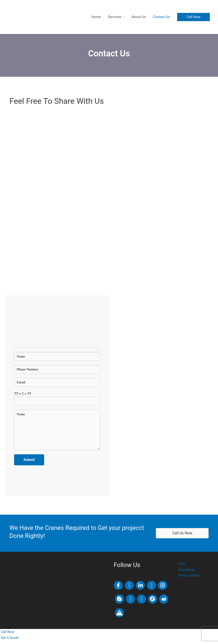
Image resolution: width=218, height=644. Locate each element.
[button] (193, 17)
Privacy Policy (189, 579)
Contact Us (161, 17)
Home (96, 17)
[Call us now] (7, 635)
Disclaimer (187, 573)
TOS (182, 567)
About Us (139, 17)
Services (115, 17)
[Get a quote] (10, 641)
